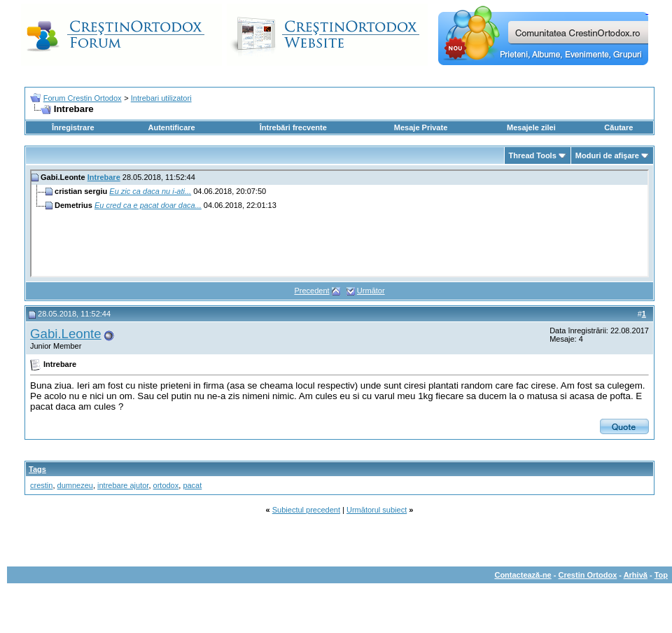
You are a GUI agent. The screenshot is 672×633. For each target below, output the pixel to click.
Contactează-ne (523, 575)
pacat (192, 485)
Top (661, 575)
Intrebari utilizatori (161, 98)
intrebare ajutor (123, 485)
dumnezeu (75, 485)
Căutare (618, 127)
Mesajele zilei (531, 127)
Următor (371, 291)
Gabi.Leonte (66, 334)
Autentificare (171, 127)
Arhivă (636, 575)
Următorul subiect (377, 510)
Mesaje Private (421, 127)
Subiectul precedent (306, 510)
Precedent (311, 291)
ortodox (166, 485)
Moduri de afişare (607, 155)
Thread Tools (533, 155)
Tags (37, 469)
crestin (41, 485)
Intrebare (104, 177)
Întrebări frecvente (293, 127)
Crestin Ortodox (588, 575)
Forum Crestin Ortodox (83, 98)
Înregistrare (73, 127)
